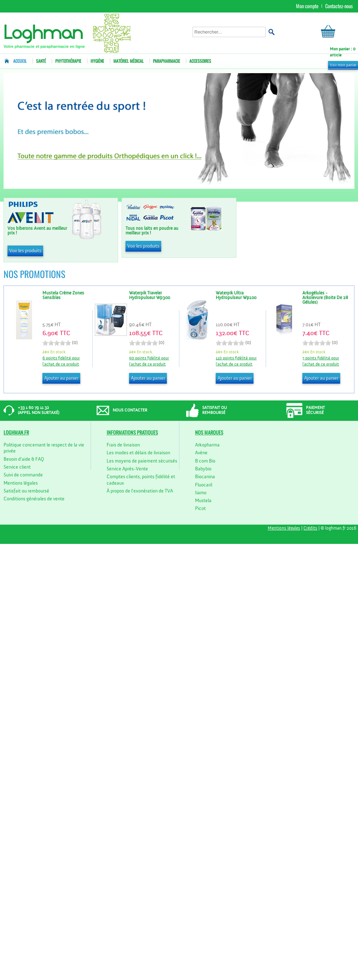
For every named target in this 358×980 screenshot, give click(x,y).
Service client (17, 467)
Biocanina (205, 477)
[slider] (57, 343)
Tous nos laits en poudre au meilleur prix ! (152, 231)
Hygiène (97, 61)
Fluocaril (204, 485)
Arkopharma (207, 445)
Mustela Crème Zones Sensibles (63, 295)
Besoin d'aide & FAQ (24, 459)
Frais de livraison (123, 445)
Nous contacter (130, 410)
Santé (41, 61)
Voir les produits (25, 251)
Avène (201, 453)
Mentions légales (21, 483)
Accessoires (200, 61)
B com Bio (205, 461)
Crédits (310, 528)
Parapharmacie (167, 61)
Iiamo (201, 493)
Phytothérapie (68, 61)
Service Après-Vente (127, 469)
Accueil (17, 61)
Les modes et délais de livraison (138, 453)
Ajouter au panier (61, 378)
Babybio (203, 469)
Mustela (203, 501)
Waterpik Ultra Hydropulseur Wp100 (236, 295)
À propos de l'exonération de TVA (140, 491)
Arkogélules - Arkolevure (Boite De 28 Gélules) (325, 298)
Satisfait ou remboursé (26, 491)
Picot (200, 509)
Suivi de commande (23, 475)
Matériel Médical (129, 61)
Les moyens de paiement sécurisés (142, 461)
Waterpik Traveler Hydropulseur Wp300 (150, 295)
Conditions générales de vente (34, 499)
